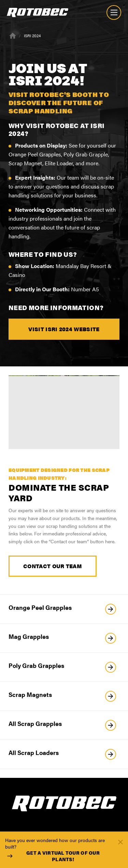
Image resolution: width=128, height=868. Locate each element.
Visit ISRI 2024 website (64, 329)
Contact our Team (53, 566)
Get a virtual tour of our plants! (52, 856)
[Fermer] (120, 842)
